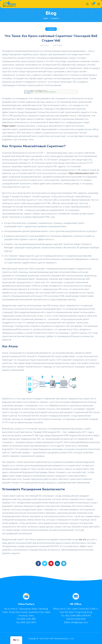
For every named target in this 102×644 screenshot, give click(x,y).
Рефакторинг (9, 126)
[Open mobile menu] (99, 4)
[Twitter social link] (45, 563)
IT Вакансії (55, 18)
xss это (83, 539)
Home (45, 18)
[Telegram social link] (64, 563)
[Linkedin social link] (57, 563)
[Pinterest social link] (51, 563)
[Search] (87, 4)
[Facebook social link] (38, 563)
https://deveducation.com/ (81, 173)
